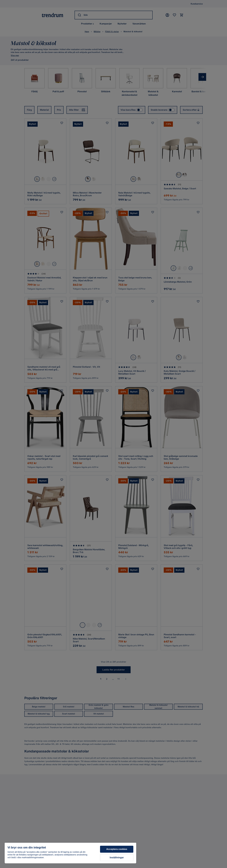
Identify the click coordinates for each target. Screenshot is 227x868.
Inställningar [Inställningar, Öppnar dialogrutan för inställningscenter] (117, 858)
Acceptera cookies (117, 849)
